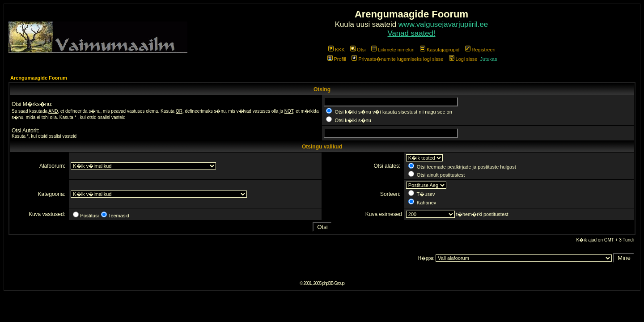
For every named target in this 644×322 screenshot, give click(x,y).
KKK (337, 50)
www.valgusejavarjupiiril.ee (443, 24)
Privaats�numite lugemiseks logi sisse (397, 59)
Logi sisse (463, 59)
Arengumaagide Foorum (39, 78)
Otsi (358, 50)
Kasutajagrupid (440, 50)
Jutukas (489, 59)
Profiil (337, 59)
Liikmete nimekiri (393, 50)
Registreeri (480, 50)
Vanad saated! (412, 33)
